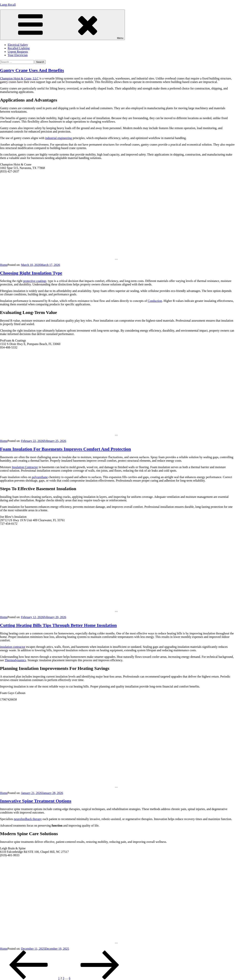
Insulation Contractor (25, 467)
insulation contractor (13, 647)
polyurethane (40, 477)
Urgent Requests (18, 52)
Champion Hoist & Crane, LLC (19, 78)
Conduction (155, 301)
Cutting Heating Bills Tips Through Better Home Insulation (58, 625)
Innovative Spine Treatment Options (36, 801)
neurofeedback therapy (28, 819)
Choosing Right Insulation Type (31, 273)
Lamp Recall (8, 5)
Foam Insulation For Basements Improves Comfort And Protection (65, 449)
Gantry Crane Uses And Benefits (32, 70)
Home (4, 265)
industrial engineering (59, 138)
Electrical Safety (18, 45)
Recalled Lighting (19, 48)
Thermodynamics (15, 660)
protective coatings (35, 281)
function (57, 826)
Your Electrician (18, 55)
